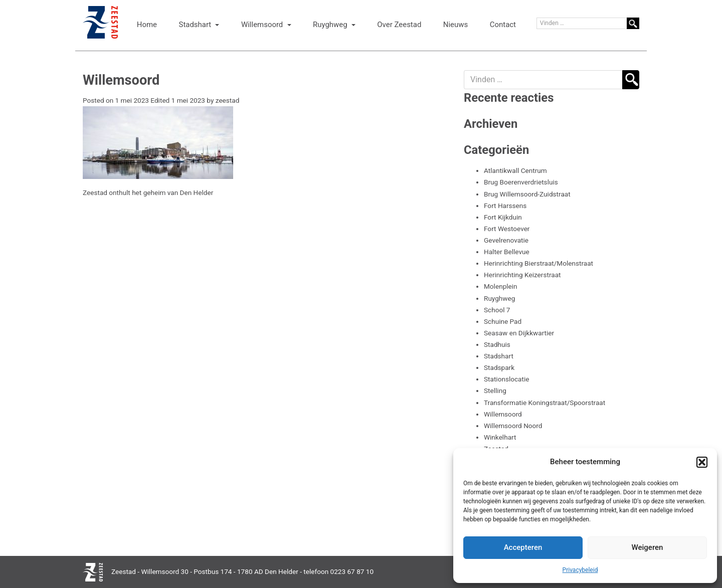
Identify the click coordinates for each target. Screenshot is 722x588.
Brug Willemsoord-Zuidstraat (527, 194)
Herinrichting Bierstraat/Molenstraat (538, 263)
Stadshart (196, 25)
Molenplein (501, 286)
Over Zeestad (399, 25)
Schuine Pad (503, 321)
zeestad (228, 100)
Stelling (495, 390)
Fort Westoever (507, 229)
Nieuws (456, 25)
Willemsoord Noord (513, 426)
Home (147, 25)
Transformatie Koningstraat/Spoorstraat (545, 403)
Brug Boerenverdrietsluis (521, 182)
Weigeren (648, 547)
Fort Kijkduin (503, 217)
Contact (503, 25)
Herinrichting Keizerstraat (522, 275)
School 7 (497, 310)
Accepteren (523, 547)
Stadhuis (497, 344)
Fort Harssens (505, 206)
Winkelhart (500, 437)
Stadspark (499, 367)
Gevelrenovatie (506, 240)
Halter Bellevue (507, 252)
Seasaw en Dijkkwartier (519, 333)
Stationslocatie (506, 379)
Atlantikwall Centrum (515, 170)
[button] (702, 462)
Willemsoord (263, 25)
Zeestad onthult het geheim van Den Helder (148, 192)
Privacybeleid (580, 570)
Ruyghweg (331, 25)
